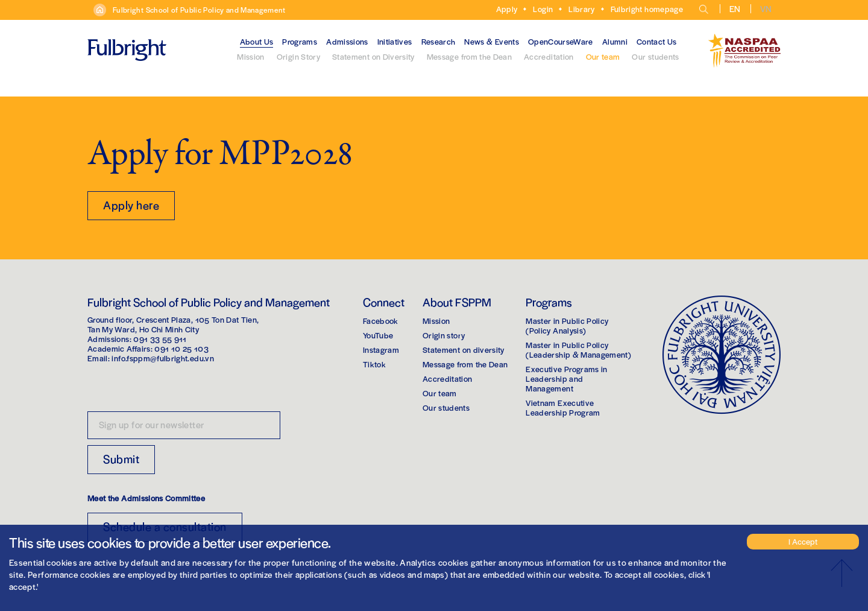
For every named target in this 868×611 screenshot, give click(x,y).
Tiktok (374, 364)
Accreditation (549, 56)
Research (439, 41)
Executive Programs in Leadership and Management (566, 378)
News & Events (492, 41)
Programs (300, 41)
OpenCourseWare (561, 41)
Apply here (131, 205)
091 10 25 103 (181, 348)
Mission (250, 56)
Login (543, 9)
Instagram (381, 350)
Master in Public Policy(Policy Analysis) (567, 325)
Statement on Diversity (373, 56)
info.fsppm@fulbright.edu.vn (162, 358)
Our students (655, 56)
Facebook (381, 321)
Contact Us (657, 41)
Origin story (444, 335)
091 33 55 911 (160, 339)
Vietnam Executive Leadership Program (563, 407)
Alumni (615, 41)
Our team (603, 56)
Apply (507, 9)
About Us (257, 41)
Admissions (347, 41)
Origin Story (298, 56)
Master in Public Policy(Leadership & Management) (578, 350)
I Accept (803, 541)
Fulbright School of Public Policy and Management (199, 10)
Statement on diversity (464, 350)
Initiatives (395, 41)
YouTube (378, 335)
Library (581, 9)
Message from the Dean (469, 56)
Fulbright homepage (647, 9)
